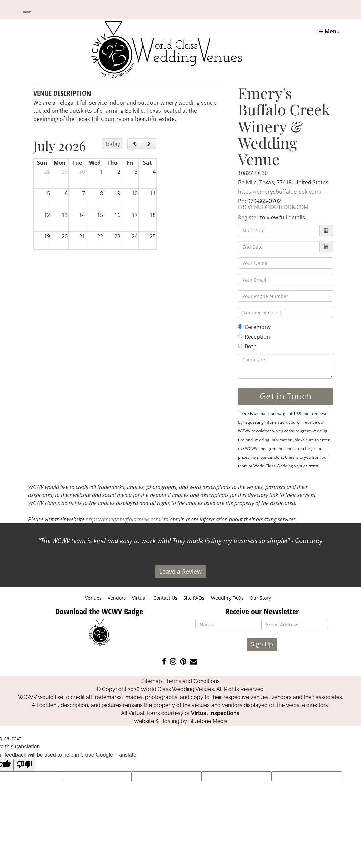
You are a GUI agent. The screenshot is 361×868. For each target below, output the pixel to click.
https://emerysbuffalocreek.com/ (280, 192)
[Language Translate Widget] (27, 12)
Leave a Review (181, 571)
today (113, 144)
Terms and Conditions (193, 681)
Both (247, 346)
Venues (93, 598)
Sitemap (152, 681)
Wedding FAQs (227, 598)
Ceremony (254, 327)
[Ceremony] (240, 327)
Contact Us (165, 598)
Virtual (139, 598)
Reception (254, 337)
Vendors (117, 598)
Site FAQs (194, 598)
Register (248, 217)
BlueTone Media (208, 721)
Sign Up (262, 644)
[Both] (240, 346)
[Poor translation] (24, 765)
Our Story (260, 598)
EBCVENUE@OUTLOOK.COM (273, 207)
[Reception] (240, 336)
